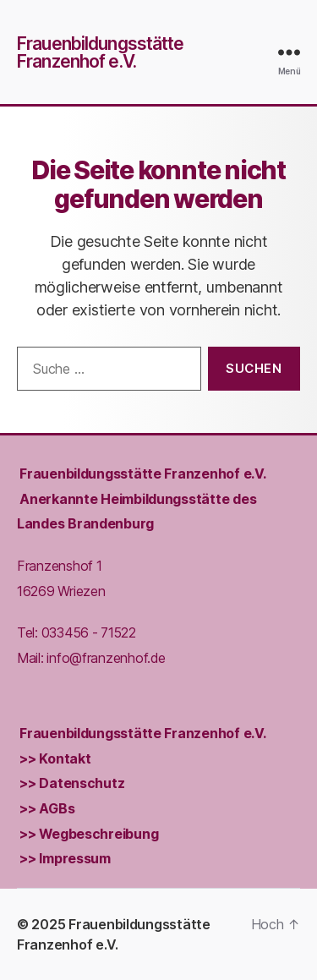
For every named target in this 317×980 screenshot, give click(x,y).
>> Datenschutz (72, 783)
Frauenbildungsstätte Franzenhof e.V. (101, 52)
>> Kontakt (55, 759)
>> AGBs (47, 809)
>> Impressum (65, 860)
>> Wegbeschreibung (89, 834)
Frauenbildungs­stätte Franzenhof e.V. (142, 474)
